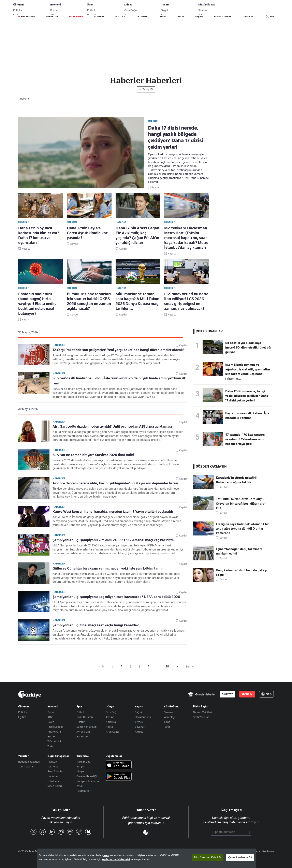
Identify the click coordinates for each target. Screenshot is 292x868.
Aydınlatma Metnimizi (116, 859)
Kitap (167, 722)
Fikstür (81, 722)
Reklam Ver (83, 791)
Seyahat (140, 727)
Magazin (53, 762)
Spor (79, 706)
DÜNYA (163, 16)
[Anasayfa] (30, 694)
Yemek (139, 722)
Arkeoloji (169, 717)
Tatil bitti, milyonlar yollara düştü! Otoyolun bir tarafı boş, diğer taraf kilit (241, 504)
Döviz (51, 722)
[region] (146, 858)
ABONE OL (240, 7)
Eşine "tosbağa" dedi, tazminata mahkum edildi (239, 551)
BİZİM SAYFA (76, 16)
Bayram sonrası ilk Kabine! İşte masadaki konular (247, 415)
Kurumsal (83, 756)
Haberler (59, 345)
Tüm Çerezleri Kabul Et (207, 857)
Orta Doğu (112, 712)
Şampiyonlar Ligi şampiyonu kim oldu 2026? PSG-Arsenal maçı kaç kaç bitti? (114, 540)
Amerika (111, 722)
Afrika (109, 727)
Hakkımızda (83, 762)
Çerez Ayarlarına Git (240, 857)
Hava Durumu (143, 717)
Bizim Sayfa (200, 706)
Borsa (51, 712)
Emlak (51, 736)
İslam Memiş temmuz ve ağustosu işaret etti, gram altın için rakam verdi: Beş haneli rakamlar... (248, 372)
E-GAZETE (227, 694)
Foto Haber (54, 781)
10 (167, 666)
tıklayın (156, 823)
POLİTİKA (120, 16)
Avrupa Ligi (83, 732)
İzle (272, 16)
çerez (106, 855)
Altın (50, 717)
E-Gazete (39, 7)
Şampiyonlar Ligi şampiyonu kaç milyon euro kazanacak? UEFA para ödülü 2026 (116, 597)
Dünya (110, 706)
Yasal (80, 786)
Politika (23, 712)
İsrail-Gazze (113, 732)
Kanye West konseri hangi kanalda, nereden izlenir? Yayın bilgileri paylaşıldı (113, 512)
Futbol (80, 712)
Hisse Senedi (55, 727)
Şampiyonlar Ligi (86, 727)
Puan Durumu (85, 717)
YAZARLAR (52, 16)
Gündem (24, 706)
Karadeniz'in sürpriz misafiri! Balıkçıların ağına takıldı (236, 480)
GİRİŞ (260, 7)
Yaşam (139, 706)
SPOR (181, 16)
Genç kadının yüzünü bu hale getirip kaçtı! (242, 573)
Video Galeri (55, 786)
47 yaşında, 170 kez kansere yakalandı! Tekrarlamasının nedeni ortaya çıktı (245, 439)
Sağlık (139, 712)
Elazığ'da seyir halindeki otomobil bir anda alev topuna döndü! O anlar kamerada (242, 529)
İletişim (81, 766)
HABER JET (249, 16)
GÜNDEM (99, 16)
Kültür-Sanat (172, 706)
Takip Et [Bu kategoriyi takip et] (146, 89)
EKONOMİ (142, 16)
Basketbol (82, 736)
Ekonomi (53, 706)
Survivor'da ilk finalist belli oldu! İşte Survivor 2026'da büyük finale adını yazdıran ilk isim (119, 381)
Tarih (167, 727)
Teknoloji (53, 766)
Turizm (51, 746)
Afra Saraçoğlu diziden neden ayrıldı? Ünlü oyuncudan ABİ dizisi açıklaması (112, 426)
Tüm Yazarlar (26, 766)
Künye (80, 771)
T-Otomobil (54, 741)
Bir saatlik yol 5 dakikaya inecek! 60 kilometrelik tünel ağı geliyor (248, 347)
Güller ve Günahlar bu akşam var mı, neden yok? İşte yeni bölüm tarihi (108, 568)
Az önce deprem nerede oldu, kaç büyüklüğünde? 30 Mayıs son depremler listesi (115, 483)
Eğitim (22, 717)
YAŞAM (199, 16)
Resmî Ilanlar (55, 771)
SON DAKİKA (28, 16)
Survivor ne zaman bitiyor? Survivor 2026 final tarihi (93, 455)
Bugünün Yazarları (29, 762)
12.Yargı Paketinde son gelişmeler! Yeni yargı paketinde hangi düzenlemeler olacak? (119, 350)
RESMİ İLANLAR (223, 16)
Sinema (169, 712)
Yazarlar (23, 756)
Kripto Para (54, 732)
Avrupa (110, 717)
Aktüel (139, 732)
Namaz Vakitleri (202, 712)
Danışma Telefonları (88, 781)
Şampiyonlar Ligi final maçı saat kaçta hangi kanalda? (96, 625)
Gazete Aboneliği (64, 7)
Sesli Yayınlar (201, 717)
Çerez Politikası (264, 851)
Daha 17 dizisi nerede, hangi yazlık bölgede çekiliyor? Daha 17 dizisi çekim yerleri (247, 396)
